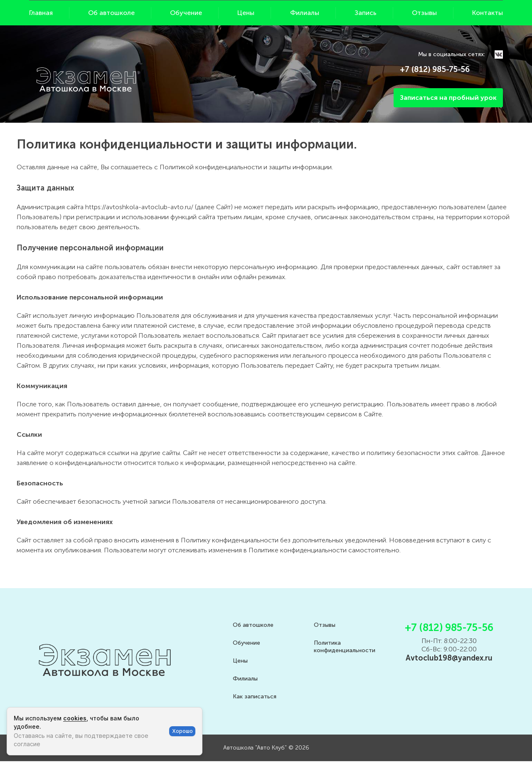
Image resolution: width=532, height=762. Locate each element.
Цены (246, 13)
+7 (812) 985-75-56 (435, 69)
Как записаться (255, 696)
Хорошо (182, 731)
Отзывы (424, 13)
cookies (75, 718)
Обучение (186, 13)
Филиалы (305, 13)
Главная (41, 13)
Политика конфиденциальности (345, 647)
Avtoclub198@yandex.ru (449, 658)
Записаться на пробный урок (448, 98)
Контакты (488, 13)
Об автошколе (111, 13)
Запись (366, 13)
